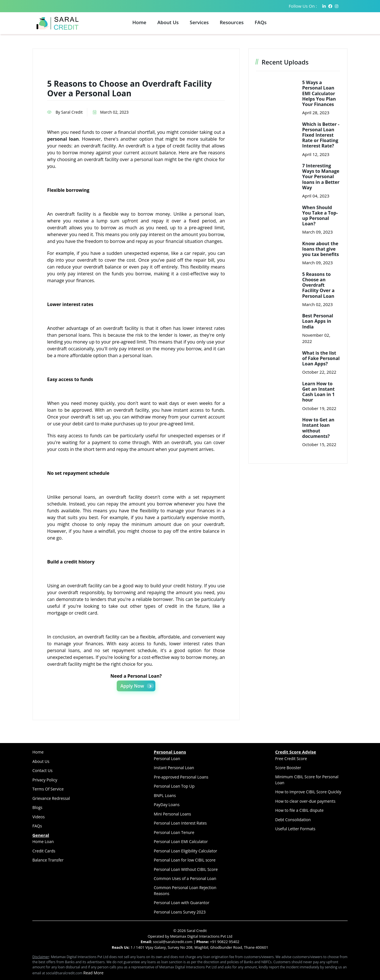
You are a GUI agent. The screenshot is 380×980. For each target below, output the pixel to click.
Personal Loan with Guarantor (182, 903)
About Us (168, 22)
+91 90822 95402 (225, 942)
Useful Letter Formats (295, 829)
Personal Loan (167, 759)
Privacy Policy (45, 780)
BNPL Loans (165, 795)
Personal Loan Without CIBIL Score (186, 869)
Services (199, 22)
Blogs (37, 807)
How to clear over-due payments (305, 801)
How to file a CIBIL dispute (299, 810)
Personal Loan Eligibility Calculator (186, 851)
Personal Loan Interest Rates (180, 823)
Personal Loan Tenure (174, 832)
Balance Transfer (48, 860)
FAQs (261, 22)
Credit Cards (44, 851)
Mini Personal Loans (173, 814)
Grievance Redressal (51, 798)
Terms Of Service (48, 789)
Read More (93, 973)
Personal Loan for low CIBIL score (185, 860)
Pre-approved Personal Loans (181, 777)
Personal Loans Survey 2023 (180, 912)
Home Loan (43, 841)
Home (139, 22)
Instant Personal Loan (174, 768)
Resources (232, 22)
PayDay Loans (167, 805)
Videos (38, 817)
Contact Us (42, 770)
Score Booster (288, 768)
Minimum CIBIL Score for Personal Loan (307, 780)
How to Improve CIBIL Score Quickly (308, 792)
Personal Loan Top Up (174, 786)
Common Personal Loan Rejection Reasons (185, 890)
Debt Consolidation (293, 820)
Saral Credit (197, 931)
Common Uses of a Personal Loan (185, 878)
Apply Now (137, 686)
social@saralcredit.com (172, 942)
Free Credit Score (291, 759)
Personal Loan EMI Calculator (181, 841)
